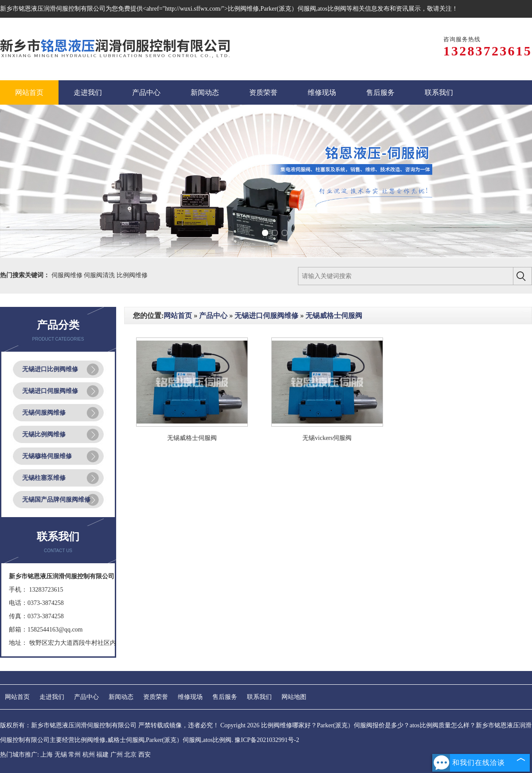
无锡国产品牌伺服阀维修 (56, 500)
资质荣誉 (156, 697)
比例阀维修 (132, 275)
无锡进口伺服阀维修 (50, 391)
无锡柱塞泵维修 (44, 478)
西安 (145, 755)
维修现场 (190, 697)
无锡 (61, 755)
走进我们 (52, 697)
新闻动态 (121, 697)
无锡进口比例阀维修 (50, 369)
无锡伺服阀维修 (44, 413)
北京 (130, 755)
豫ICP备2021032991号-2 (267, 740)
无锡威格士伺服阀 (334, 316)
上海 (47, 755)
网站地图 (294, 697)
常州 (74, 755)
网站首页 (178, 316)
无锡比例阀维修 (44, 434)
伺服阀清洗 (100, 275)
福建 (102, 755)
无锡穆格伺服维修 (47, 456)
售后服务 (225, 697)
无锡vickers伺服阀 (327, 438)
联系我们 (259, 697)
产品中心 (213, 316)
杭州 (89, 755)
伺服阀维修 (68, 275)
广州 (117, 755)
